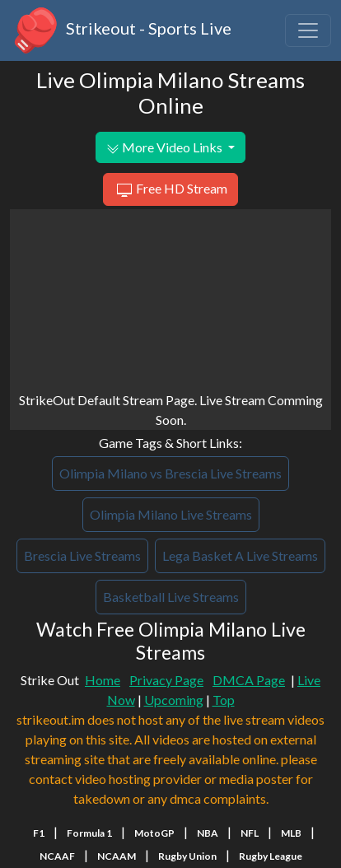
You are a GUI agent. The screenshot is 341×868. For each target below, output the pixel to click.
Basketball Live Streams (171, 597)
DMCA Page (249, 680)
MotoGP (154, 833)
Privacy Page (166, 680)
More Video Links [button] (166, 147)
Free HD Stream (170, 190)
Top (224, 700)
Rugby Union (187, 856)
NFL (250, 833)
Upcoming (174, 700)
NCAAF (57, 856)
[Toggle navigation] (308, 30)
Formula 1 (89, 833)
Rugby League (271, 856)
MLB (291, 833)
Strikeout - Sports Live (121, 30)
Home (103, 680)
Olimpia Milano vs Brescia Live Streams (170, 473)
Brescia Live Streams (82, 555)
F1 (39, 833)
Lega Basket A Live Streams (240, 555)
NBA (208, 833)
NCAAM (117, 856)
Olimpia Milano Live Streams (171, 514)
